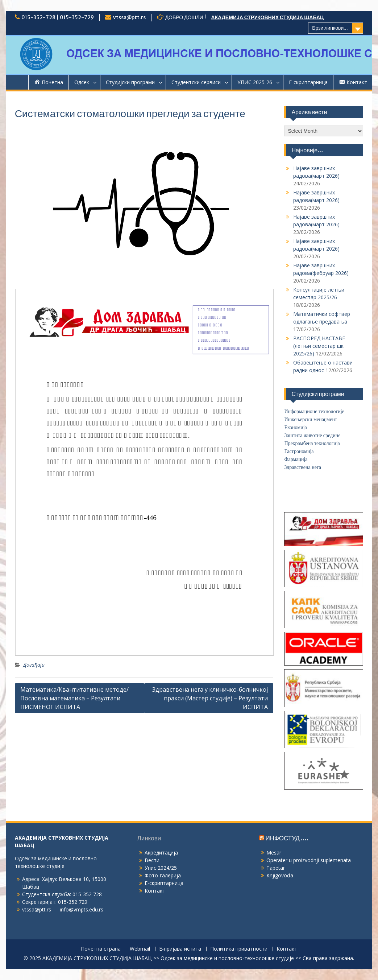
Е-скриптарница (308, 82)
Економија (295, 427)
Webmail (140, 949)
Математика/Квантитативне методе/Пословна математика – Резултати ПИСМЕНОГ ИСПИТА (74, 698)
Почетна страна (101, 949)
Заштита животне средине (312, 435)
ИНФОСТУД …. (287, 838)
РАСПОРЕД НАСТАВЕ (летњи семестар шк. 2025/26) (319, 346)
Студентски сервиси (196, 82)
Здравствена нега (302, 467)
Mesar (274, 853)
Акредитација (161, 853)
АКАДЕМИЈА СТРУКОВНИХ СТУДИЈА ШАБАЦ (268, 17)
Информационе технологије (314, 411)
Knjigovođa (280, 875)
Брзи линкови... (330, 28)
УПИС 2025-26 (255, 82)
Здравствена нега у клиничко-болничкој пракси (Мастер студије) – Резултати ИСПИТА (210, 698)
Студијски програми (130, 82)
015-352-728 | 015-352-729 (58, 17)
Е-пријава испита (180, 949)
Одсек (82, 82)
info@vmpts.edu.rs (82, 909)
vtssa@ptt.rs (129, 17)
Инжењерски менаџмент (311, 419)
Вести (152, 860)
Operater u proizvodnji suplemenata (309, 860)
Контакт (155, 891)
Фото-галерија (163, 875)
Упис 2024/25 (161, 868)
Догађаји (34, 665)
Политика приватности (239, 949)
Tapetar (276, 868)
